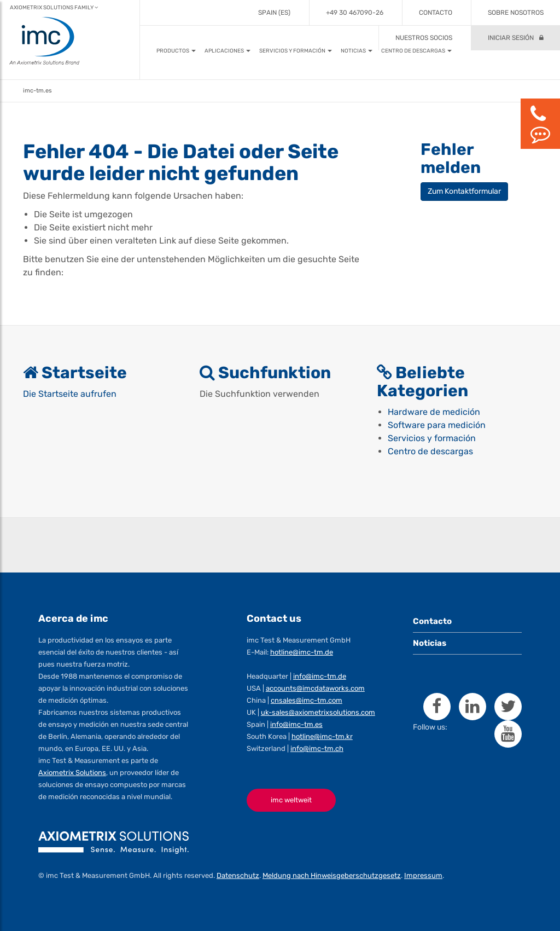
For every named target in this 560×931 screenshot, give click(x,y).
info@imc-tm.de (320, 676)
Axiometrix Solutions (72, 773)
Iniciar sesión (511, 38)
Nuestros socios (424, 38)
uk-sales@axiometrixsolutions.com (318, 712)
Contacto (436, 13)
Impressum (423, 875)
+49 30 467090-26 (355, 13)
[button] (176, 51)
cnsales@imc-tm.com (307, 700)
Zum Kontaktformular (464, 191)
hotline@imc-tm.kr (322, 736)
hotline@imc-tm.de (302, 652)
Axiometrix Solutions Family (54, 8)
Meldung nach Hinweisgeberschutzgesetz (332, 875)
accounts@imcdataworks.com (315, 688)
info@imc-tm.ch (317, 748)
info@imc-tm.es (296, 724)
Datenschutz (238, 875)
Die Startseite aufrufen (70, 394)
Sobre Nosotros (516, 13)
